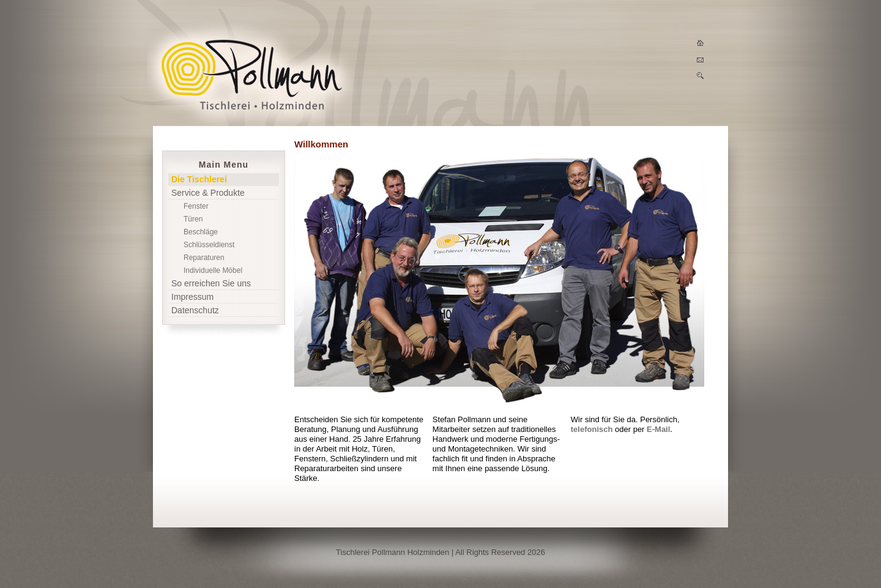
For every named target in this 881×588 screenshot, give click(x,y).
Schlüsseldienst (209, 245)
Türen (193, 219)
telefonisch (592, 429)
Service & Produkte (208, 193)
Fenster (196, 206)
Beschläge (201, 232)
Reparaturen (204, 258)
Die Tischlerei (199, 179)
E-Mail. (660, 429)
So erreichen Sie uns (211, 283)
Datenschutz (195, 310)
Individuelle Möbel (213, 270)
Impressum (192, 297)
